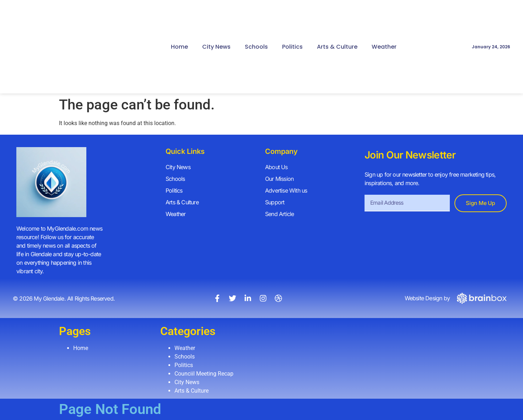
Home (179, 47)
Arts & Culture (337, 47)
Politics (292, 47)
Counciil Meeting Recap (204, 374)
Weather (384, 47)
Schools (256, 47)
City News (216, 47)
